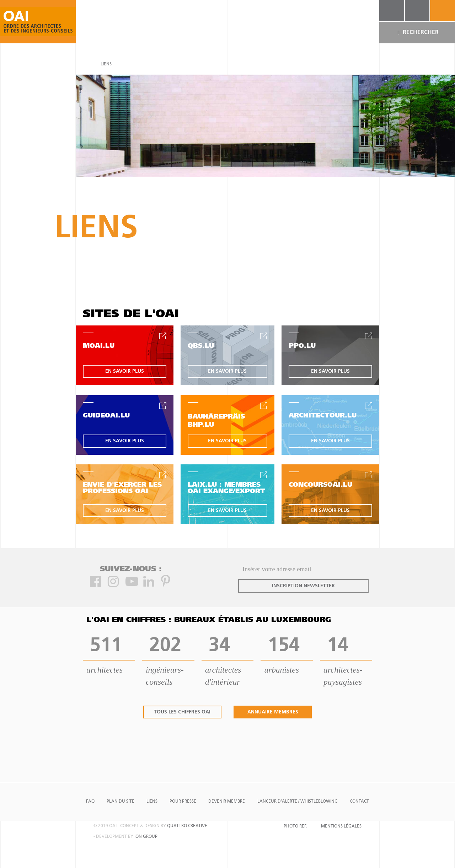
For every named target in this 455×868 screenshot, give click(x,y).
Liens (152, 802)
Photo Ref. (295, 826)
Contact (359, 802)
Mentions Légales (341, 826)
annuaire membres (273, 712)
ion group (146, 837)
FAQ (90, 802)
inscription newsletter (303, 586)
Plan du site (121, 802)
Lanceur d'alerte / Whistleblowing (298, 802)
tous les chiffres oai (182, 712)
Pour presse (183, 802)
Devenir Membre (227, 802)
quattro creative (187, 826)
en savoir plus (125, 371)
